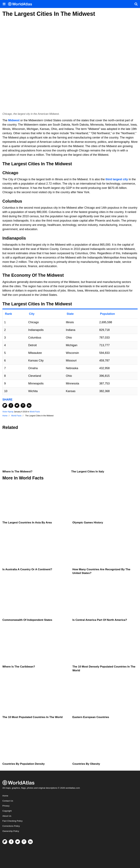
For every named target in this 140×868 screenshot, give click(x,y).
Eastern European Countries (91, 717)
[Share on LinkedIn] (29, 405)
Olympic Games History (88, 523)
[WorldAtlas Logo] (21, 4)
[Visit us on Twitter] (18, 842)
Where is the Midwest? (17, 472)
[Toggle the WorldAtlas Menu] (4, 4)
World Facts (35, 412)
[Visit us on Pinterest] (24, 842)
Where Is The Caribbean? (19, 667)
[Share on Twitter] (17, 405)
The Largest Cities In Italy (88, 472)
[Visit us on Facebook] (11, 842)
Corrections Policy (11, 826)
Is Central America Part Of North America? (100, 620)
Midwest (14, 120)
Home (5, 796)
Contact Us (8, 801)
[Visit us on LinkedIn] (30, 842)
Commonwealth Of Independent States (27, 620)
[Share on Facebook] (11, 405)
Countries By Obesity (86, 764)
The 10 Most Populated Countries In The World (33, 717)
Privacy (6, 806)
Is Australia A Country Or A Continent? (27, 569)
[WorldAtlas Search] (136, 4)
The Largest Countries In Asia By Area (27, 523)
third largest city (117, 179)
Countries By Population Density (23, 764)
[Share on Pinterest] (23, 405)
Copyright (7, 811)
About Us (7, 816)
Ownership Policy (11, 831)
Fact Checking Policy (12, 821)
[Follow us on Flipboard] (5, 842)
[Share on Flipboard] (5, 405)
